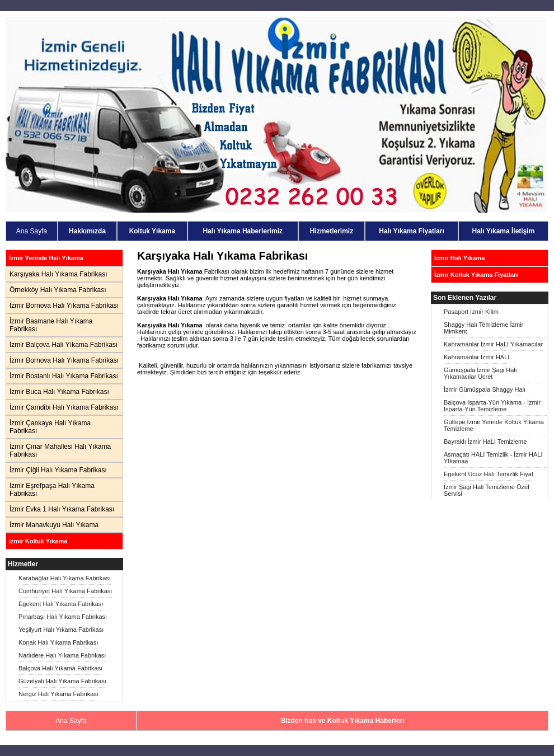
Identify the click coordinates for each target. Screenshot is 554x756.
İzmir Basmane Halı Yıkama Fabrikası (51, 325)
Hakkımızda (87, 231)
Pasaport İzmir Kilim (471, 312)
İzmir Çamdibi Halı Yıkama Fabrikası (64, 407)
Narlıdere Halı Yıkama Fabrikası (62, 655)
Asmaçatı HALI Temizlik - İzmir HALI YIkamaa (493, 458)
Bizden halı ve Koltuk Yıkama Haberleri (342, 721)
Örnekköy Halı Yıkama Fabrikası (58, 290)
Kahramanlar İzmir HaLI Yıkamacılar (493, 344)
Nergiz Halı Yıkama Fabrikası (58, 694)
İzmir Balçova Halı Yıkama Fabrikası (64, 345)
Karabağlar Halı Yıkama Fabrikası (65, 578)
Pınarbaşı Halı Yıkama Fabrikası (63, 617)
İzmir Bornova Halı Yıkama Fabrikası (64, 306)
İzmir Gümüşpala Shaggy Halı (485, 389)
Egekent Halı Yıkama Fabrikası (61, 604)
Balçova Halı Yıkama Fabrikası (60, 668)
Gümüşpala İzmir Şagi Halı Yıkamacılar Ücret (480, 373)
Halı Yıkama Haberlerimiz (243, 231)
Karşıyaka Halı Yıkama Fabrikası (58, 274)
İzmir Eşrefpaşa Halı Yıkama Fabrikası (52, 490)
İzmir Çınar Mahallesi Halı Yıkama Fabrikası (60, 450)
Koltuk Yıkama (152, 231)
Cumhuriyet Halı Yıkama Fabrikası (65, 591)
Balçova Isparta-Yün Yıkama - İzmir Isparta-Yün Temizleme (492, 406)
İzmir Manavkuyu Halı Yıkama (54, 525)
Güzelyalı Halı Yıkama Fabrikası (62, 681)
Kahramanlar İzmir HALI (476, 357)
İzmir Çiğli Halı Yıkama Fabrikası (58, 470)
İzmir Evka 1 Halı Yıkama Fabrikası (62, 509)
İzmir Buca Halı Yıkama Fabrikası (59, 392)
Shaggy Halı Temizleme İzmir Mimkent (483, 328)
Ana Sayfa (32, 231)
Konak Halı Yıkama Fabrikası (58, 642)
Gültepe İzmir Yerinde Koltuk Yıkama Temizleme (494, 425)
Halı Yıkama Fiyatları (412, 231)
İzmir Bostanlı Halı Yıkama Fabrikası (64, 376)
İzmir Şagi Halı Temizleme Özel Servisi (487, 490)
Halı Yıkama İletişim (504, 231)
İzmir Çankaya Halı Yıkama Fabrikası (50, 427)
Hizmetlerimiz (332, 231)
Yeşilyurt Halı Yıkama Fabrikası (61, 630)
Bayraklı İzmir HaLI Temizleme (485, 442)
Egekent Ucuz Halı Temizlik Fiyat (489, 474)
